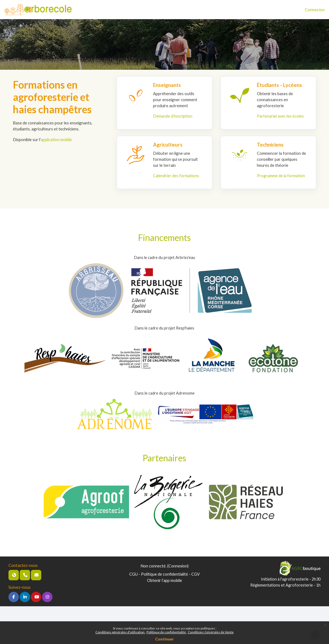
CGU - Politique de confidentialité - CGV (164, 581)
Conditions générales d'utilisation (120, 632)
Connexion (315, 10)
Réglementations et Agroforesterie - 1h (284, 592)
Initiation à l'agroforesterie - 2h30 (289, 586)
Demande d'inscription (173, 116)
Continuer (164, 639)
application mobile (58, 139)
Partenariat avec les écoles (281, 116)
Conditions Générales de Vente (211, 632)
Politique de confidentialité (166, 632)
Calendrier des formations (177, 176)
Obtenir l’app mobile (164, 587)
